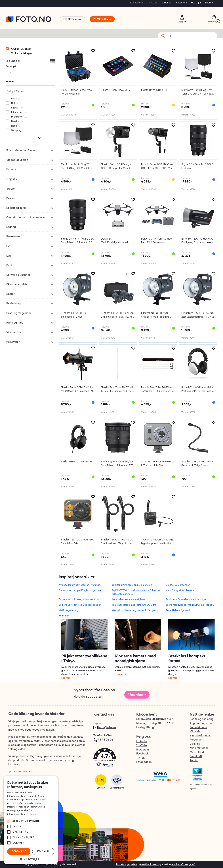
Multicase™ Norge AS (183, 864)
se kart (169, 719)
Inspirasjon (181, 3)
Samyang (16, 130)
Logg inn (182, 17)
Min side (153, 3)
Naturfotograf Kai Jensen (180, 590)
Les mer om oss (22, 772)
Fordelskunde (198, 727)
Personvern (197, 740)
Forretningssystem (127, 864)
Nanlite (15, 121)
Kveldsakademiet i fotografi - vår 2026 (80, 585)
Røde (14, 126)
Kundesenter (137, 3)
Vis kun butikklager (21, 53)
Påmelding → (137, 695)
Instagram (143, 750)
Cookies (195, 744)
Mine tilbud (197, 752)
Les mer (66, 678)
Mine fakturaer (199, 748)
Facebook (142, 754)
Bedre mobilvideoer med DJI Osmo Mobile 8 (190, 605)
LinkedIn (142, 741)
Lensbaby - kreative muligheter (129, 599)
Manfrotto (17, 117)
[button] (111, 758)
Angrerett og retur (201, 723)
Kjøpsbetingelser (201, 736)
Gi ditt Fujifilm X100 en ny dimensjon (132, 585)
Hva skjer (196, 3)
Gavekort (167, 3)
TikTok (140, 758)
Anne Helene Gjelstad (178, 610)
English (209, 3)
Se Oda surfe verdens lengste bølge (186, 599)
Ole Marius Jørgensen (178, 585)
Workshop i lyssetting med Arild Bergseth (135, 610)
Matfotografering (68, 610)
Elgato (14, 108)
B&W (14, 99)
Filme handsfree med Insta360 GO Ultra (134, 605)
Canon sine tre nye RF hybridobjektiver (80, 590)
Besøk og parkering (202, 719)
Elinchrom (16, 112)
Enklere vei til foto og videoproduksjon (80, 599)
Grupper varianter (21, 49)
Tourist (194, 760)
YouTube (142, 746)
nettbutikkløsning (151, 864)
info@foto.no (107, 727)
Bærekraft (196, 756)
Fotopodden (144, 762)
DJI (13, 103)
